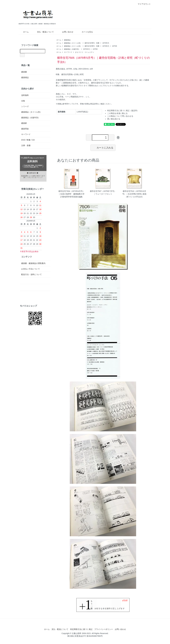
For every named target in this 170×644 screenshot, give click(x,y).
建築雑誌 (67, 40)
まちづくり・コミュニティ (85, 52)
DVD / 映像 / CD (28, 140)
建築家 (24, 123)
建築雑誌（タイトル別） (73, 43)
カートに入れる (103, 148)
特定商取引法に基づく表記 (81, 629)
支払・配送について (43, 32)
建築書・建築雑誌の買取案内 (33, 263)
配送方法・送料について (31, 274)
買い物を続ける (114, 119)
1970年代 (106, 43)
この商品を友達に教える (117, 113)
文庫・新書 (26, 145)
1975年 (115, 46)
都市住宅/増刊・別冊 (92, 43)
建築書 (24, 72)
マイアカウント (143, 4)
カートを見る (85, 32)
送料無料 (25, 95)
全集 (23, 101)
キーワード (68, 52)
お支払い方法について (31, 269)
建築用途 (25, 129)
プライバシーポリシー (104, 629)
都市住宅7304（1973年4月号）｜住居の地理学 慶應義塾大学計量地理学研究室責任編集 (71, 194)
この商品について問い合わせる (120, 116)
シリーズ (25, 106)
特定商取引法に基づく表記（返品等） (123, 111)
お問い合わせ (66, 32)
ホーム (24, 32)
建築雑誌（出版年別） (72, 49)
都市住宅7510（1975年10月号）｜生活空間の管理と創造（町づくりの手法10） (134, 194)
